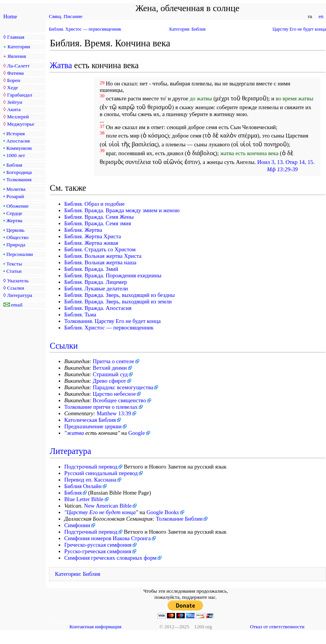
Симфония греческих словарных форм (111, 558)
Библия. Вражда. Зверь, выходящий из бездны (120, 295)
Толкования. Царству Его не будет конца (113, 321)
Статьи (14, 271)
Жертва (15, 220)
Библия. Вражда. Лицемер (96, 282)
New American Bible (108, 506)
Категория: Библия (187, 29)
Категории (19, 47)
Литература (19, 295)
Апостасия (18, 141)
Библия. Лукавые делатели (96, 288)
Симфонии (77, 525)
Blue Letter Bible (84, 499)
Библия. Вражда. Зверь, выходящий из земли (118, 302)
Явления (17, 56)
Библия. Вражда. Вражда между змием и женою (122, 210)
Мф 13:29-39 (282, 169)
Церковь (16, 230)
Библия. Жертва (83, 230)
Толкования (19, 179)
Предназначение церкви (93, 426)
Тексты (14, 264)
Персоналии (20, 254)
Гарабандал (19, 95)
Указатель (18, 281)
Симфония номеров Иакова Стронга (108, 538)
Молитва (16, 189)
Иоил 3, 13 (270, 162)
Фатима (15, 73)
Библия (14, 165)
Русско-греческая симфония (98, 551)
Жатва (61, 65)
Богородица (19, 172)
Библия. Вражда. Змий (91, 269)
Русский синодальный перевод (101, 473)
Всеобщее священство (119, 400)
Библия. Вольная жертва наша (100, 262)
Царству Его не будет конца (299, 29)
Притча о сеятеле (114, 361)
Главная (16, 37)
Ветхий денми (110, 368)
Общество (18, 237)
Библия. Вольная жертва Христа (103, 256)
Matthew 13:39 (114, 413)
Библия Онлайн (83, 486)
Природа (16, 245)
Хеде (12, 88)
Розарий (15, 196)
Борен (13, 80)
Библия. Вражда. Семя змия (98, 223)
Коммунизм (19, 148)
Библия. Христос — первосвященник (85, 29)
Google (136, 433)
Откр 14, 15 (299, 162)
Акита (14, 109)
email (17, 305)
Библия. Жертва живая (91, 243)
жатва (75, 433)
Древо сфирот (109, 381)
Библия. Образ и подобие (95, 204)
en (321, 16)
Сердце (14, 213)
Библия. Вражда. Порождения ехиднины (113, 275)
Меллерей (18, 117)
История (16, 134)
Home (10, 16)
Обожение (18, 206)
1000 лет (16, 155)
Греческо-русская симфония (98, 545)
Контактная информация (95, 627)
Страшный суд (110, 374)
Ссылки (15, 288)
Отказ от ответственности (277, 627)
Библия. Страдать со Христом (100, 249)
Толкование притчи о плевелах (101, 407)
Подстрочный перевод (91, 467)
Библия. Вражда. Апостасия (98, 308)
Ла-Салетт (18, 66)
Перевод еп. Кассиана (91, 480)
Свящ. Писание (66, 16)
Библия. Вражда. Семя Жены (99, 217)
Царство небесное (114, 394)
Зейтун (14, 102)
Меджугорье (21, 124)
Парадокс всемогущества (123, 387)
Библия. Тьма (80, 315)
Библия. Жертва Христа (93, 236)
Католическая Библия (90, 420)
